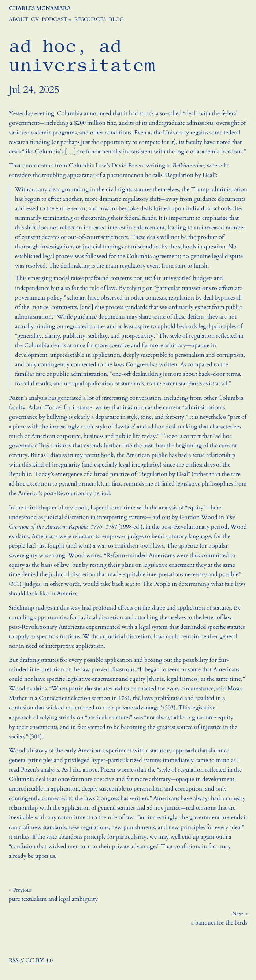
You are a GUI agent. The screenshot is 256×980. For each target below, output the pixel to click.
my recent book (94, 455)
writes (103, 407)
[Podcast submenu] (70, 20)
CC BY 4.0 (39, 961)
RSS (14, 961)
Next (238, 914)
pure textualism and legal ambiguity (53, 899)
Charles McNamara (40, 8)
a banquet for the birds (219, 923)
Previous (23, 890)
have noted (217, 142)
